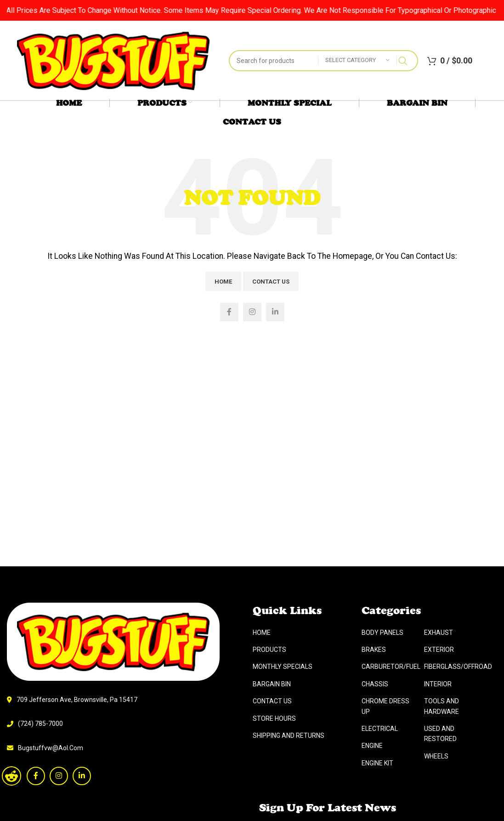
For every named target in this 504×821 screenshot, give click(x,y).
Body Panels (382, 810)
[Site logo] (113, 60)
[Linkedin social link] (275, 312)
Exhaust (439, 810)
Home (223, 282)
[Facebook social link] (229, 312)
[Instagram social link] (252, 312)
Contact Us (271, 282)
